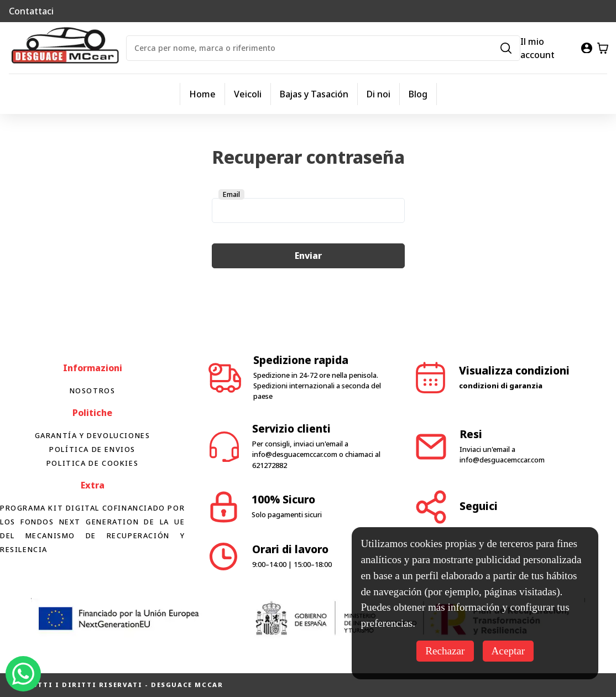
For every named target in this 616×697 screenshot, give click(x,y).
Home (202, 94)
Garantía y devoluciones (93, 435)
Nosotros (93, 391)
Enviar (308, 256)
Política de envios (92, 449)
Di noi (379, 94)
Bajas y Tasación (314, 94)
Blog (418, 94)
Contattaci (31, 11)
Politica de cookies (92, 463)
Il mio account (537, 48)
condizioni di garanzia (501, 386)
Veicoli (248, 94)
